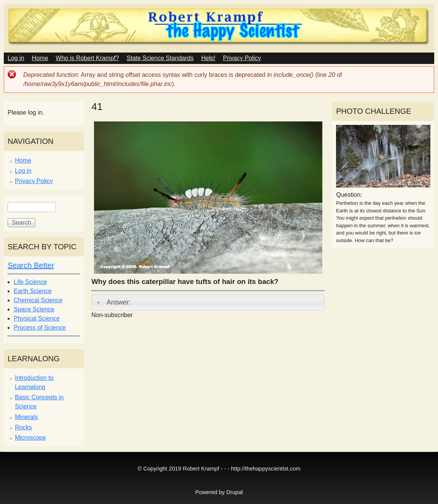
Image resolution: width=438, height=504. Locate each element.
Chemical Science (38, 300)
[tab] (208, 302)
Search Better (31, 265)
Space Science (34, 309)
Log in (16, 58)
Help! (208, 58)
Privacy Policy (242, 58)
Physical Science (37, 318)
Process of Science (40, 328)
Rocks (23, 427)
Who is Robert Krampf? (87, 58)
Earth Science (33, 291)
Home (40, 58)
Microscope (30, 438)
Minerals (26, 417)
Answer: (119, 302)
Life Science (30, 282)
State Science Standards (160, 58)
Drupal (235, 492)
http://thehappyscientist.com (266, 469)
